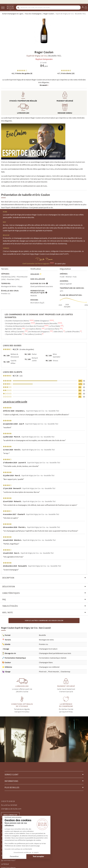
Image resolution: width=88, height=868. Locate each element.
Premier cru (43, 644)
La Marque (5, 864)
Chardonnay (65, 672)
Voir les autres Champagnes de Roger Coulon (44, 620)
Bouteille (42, 635)
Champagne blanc (46, 662)
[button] (44, 578)
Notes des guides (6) (22, 73)
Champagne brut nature (48, 649)
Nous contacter (10, 815)
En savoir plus (60, 264)
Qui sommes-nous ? (8, 860)
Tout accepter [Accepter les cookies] (19, 857)
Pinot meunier (54, 672)
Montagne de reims (46, 640)
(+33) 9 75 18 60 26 (8, 801)
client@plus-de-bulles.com (11, 809)
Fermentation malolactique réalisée (53, 658)
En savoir (44, 85)
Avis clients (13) (66, 73)
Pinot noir (43, 672)
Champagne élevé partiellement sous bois (55, 653)
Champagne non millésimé (49, 667)
